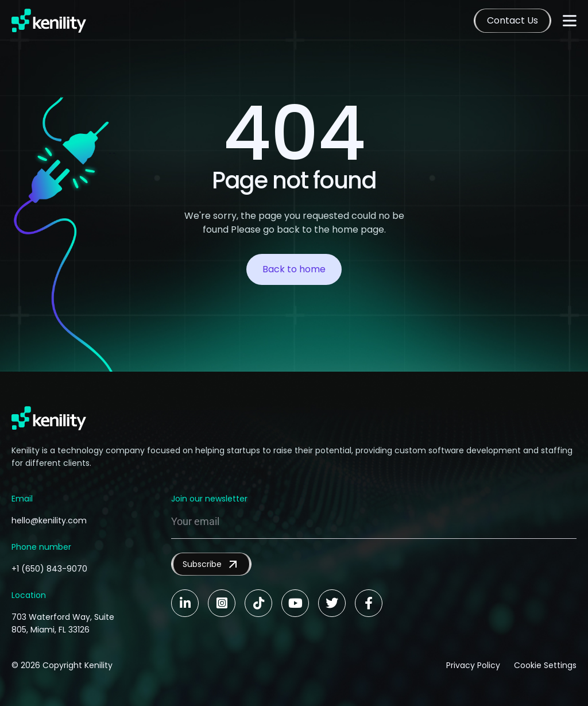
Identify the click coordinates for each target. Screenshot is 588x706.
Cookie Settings (545, 665)
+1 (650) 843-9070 (49, 569)
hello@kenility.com (49, 520)
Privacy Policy (473, 665)
